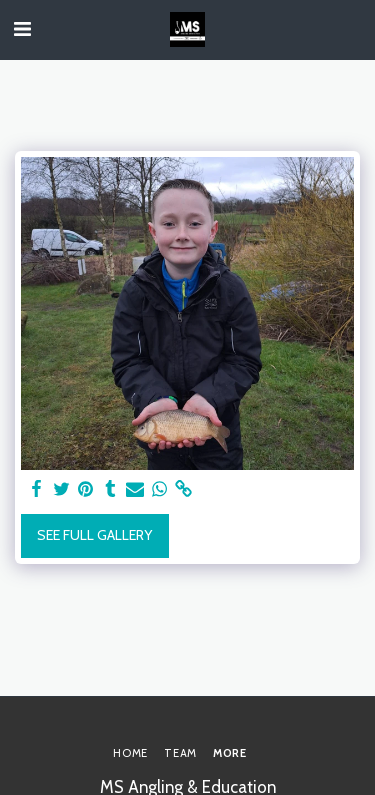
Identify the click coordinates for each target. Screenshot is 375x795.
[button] (22, 29)
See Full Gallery (94, 535)
